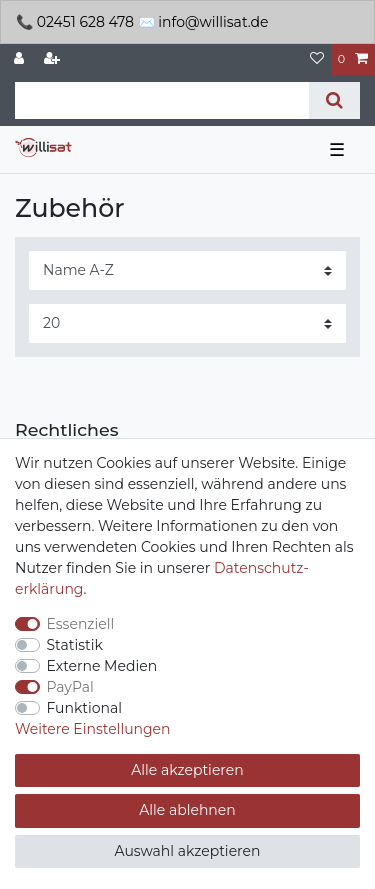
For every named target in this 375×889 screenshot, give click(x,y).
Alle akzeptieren (187, 770)
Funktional (85, 708)
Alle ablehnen (187, 810)
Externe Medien (102, 666)
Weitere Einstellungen (93, 729)
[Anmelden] (21, 59)
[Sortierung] (187, 270)
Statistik (75, 645)
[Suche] (334, 100)
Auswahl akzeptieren (188, 851)
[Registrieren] (54, 59)
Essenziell (81, 624)
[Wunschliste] (317, 59)
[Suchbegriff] (162, 100)
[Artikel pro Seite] (187, 323)
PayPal (70, 687)
